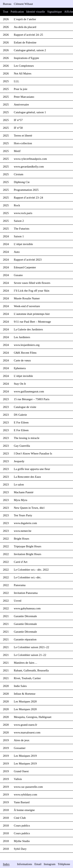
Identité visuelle (36, 12)
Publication (17, 12)
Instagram (50, 864)
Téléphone (64, 864)
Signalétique (55, 12)
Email (38, 864)
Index (6, 864)
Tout (6, 12)
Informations (24, 864)
